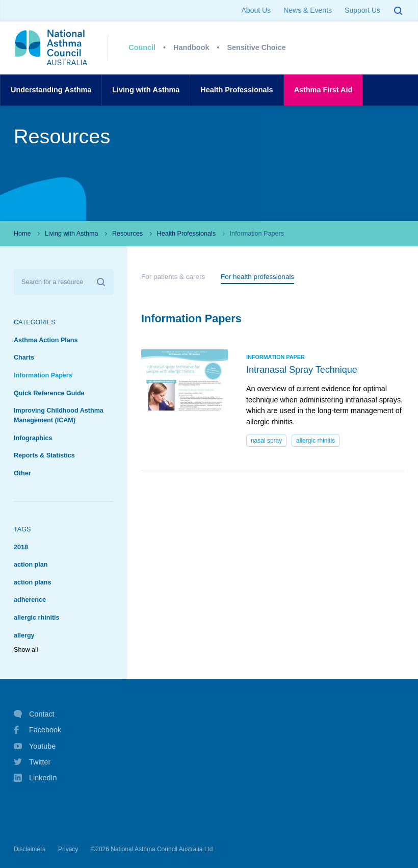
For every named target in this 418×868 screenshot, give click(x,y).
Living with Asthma (71, 234)
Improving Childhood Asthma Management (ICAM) (59, 415)
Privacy (68, 849)
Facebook (37, 730)
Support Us (362, 10)
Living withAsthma (146, 90)
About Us (256, 10)
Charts (24, 358)
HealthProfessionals (237, 90)
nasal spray (266, 441)
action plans (32, 582)
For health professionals (257, 277)
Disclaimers (30, 849)
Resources (127, 234)
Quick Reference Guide (49, 393)
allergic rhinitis (37, 618)
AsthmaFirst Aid (323, 90)
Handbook (191, 47)
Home (22, 234)
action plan (31, 565)
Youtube (35, 746)
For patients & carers (173, 277)
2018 (21, 547)
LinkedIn (35, 778)
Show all (26, 650)
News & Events (308, 10)
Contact (34, 714)
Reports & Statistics (44, 455)
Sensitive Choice (257, 47)
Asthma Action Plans (46, 340)
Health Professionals (187, 234)
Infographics (33, 438)
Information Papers (43, 375)
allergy (24, 635)
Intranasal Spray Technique (302, 370)
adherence (30, 600)
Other (22, 473)
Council (142, 47)
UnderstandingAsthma (51, 90)
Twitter (32, 762)
